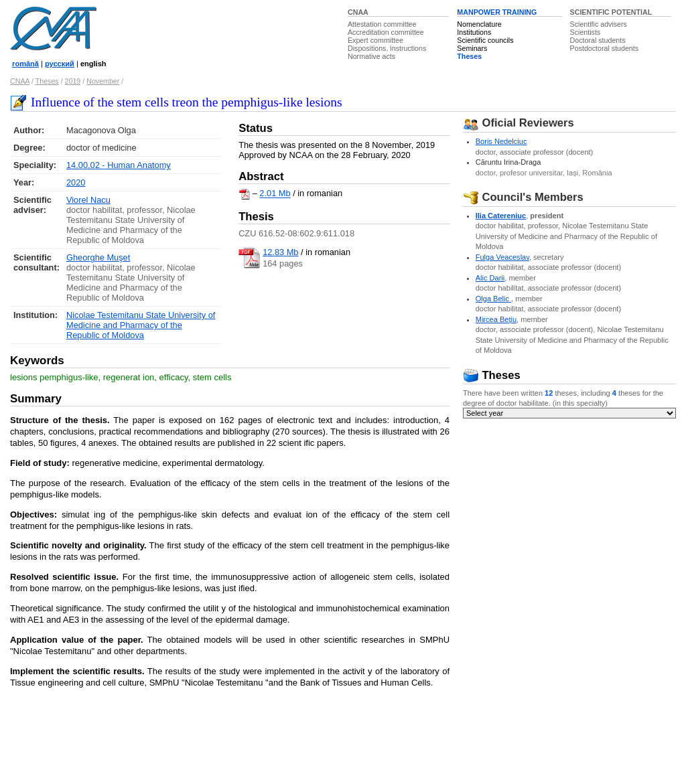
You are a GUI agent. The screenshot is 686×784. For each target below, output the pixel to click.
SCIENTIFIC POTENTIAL (611, 12)
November (103, 81)
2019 (73, 81)
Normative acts (371, 56)
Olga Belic (493, 299)
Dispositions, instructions (387, 48)
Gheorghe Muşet (98, 257)
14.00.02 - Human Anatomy (119, 165)
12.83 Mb (280, 252)
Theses (469, 56)
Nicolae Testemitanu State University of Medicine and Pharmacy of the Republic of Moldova (141, 325)
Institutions (474, 32)
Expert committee (375, 40)
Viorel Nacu (88, 200)
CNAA (358, 12)
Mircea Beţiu (496, 319)
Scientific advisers (599, 24)
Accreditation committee (386, 32)
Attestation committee (382, 24)
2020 (76, 182)
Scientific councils (485, 40)
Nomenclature (479, 24)
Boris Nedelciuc (501, 141)
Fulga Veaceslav (502, 257)
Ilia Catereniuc (501, 216)
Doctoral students (598, 40)
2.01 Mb (275, 194)
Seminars (472, 48)
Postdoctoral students (604, 48)
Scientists (586, 32)
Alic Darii (490, 278)
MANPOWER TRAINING (497, 12)
